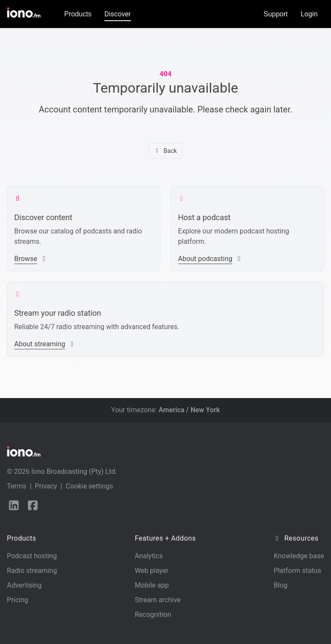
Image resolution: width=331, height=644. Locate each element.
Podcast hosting (32, 556)
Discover (118, 14)
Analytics (149, 556)
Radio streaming (32, 571)
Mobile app (152, 585)
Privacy (46, 486)
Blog (281, 585)
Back (166, 151)
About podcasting (210, 259)
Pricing (18, 600)
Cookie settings (89, 486)
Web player (152, 571)
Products (78, 14)
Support (276, 14)
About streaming (45, 344)
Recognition (153, 614)
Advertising (24, 585)
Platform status (298, 571)
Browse (31, 259)
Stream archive (158, 600)
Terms (17, 486)
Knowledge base (299, 556)
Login (309, 14)
